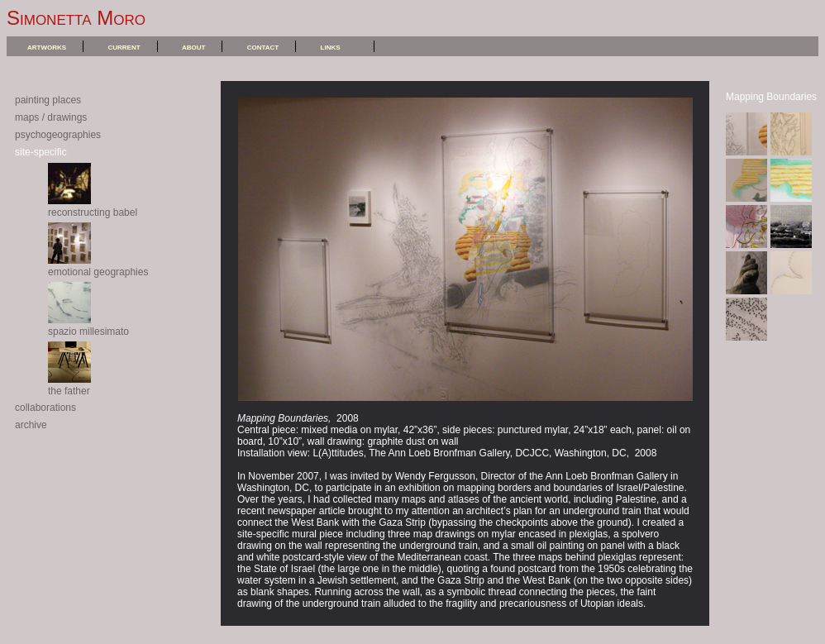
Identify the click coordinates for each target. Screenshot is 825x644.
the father (69, 385)
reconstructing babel (93, 207)
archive (31, 425)
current (124, 46)
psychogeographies (58, 135)
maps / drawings (51, 117)
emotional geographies (98, 266)
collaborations (45, 408)
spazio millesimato (88, 326)
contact (263, 46)
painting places (48, 100)
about (193, 46)
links (331, 46)
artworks (47, 46)
